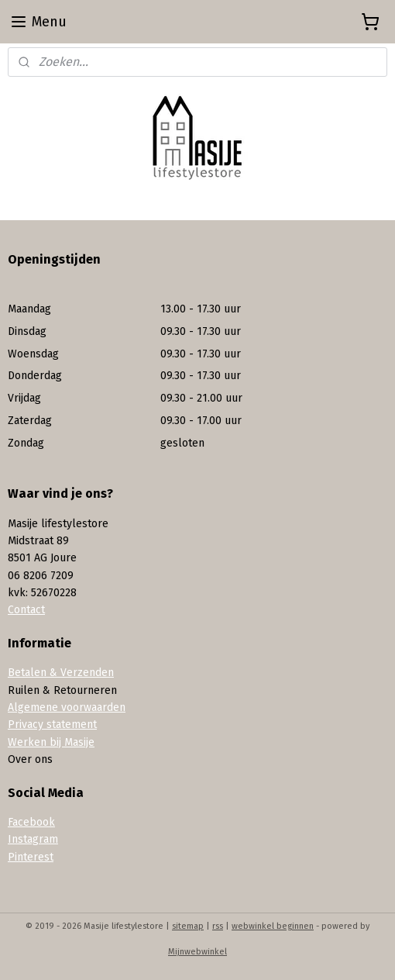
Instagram (33, 839)
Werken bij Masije (51, 742)
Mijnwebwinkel (197, 952)
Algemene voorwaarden (67, 707)
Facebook (31, 822)
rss (218, 926)
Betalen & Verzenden (61, 673)
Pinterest (31, 857)
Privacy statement (52, 725)
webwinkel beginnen (273, 926)
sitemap (188, 926)
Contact (26, 610)
